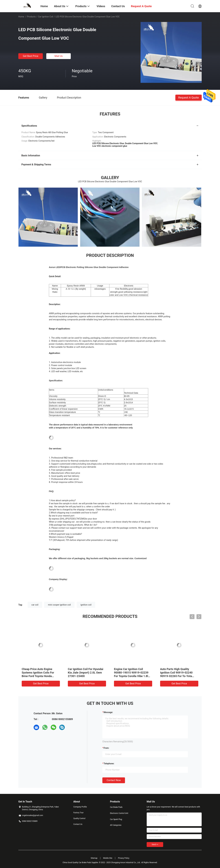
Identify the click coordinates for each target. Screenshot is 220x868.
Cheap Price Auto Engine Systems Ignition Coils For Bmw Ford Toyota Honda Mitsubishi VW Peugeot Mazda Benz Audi (41, 676)
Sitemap (94, 858)
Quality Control (79, 818)
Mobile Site (108, 858)
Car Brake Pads (116, 807)
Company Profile (80, 807)
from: (106, 748)
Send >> (155, 845)
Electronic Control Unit (119, 813)
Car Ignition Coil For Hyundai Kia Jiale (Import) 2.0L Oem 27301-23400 (86, 673)
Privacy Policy (124, 858)
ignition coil (86, 605)
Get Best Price (31, 56)
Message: (108, 712)
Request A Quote (189, 97)
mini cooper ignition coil (59, 605)
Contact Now (114, 780)
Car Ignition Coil (46, 17)
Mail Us (59, 56)
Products (31, 17)
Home (21, 17)
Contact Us (78, 824)
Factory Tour (78, 813)
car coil (35, 605)
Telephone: (109, 764)
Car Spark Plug (116, 819)
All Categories (116, 825)
